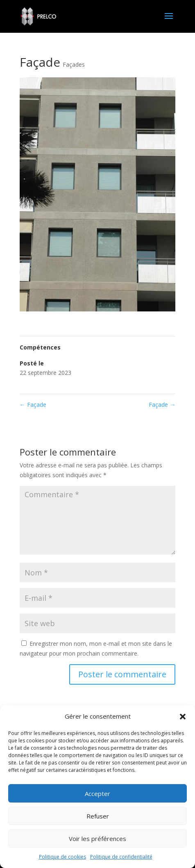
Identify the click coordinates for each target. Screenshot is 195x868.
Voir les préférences (97, 839)
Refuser (98, 816)
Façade (33, 405)
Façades (74, 64)
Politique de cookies (62, 857)
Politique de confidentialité (121, 857)
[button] (183, 717)
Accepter (97, 794)
